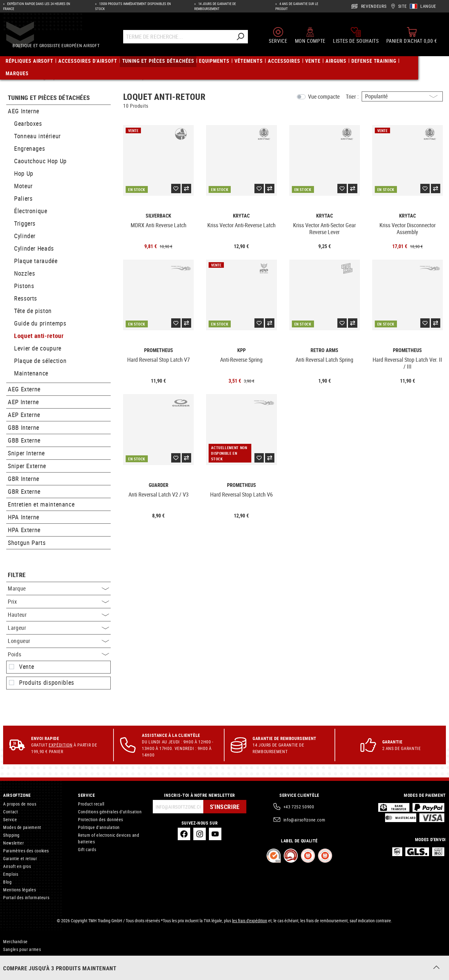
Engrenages (29, 148)
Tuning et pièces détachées (49, 98)
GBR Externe (24, 491)
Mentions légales (19, 890)
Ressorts (26, 298)
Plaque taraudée (36, 261)
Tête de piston (33, 311)
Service (10, 819)
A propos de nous (20, 804)
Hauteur (58, 615)
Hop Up (24, 173)
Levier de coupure (38, 348)
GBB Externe (24, 440)
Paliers (23, 198)
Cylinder (25, 236)
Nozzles (24, 273)
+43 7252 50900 (299, 807)
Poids (58, 654)
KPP (241, 350)
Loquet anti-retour (39, 336)
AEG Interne (24, 111)
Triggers (25, 223)
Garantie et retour (20, 858)
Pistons (24, 286)
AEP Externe (24, 415)
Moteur (23, 186)
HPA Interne (24, 517)
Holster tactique (18, 965)
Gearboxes (28, 123)
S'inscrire (225, 807)
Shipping (11, 835)
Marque (58, 588)
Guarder (159, 485)
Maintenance (31, 373)
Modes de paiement (22, 827)
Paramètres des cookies (26, 851)
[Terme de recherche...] (181, 38)
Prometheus (159, 350)
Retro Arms (324, 350)
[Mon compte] (310, 37)
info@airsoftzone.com (304, 820)
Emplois (11, 874)
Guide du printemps (40, 323)
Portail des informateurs (26, 897)
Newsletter (13, 843)
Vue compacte (324, 96)
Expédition (60, 745)
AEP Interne (23, 402)
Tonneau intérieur (37, 136)
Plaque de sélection (40, 361)
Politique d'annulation (99, 827)
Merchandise (15, 941)
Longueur (58, 641)
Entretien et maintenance (41, 504)
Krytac (241, 216)
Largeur (58, 628)
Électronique (31, 211)
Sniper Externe (27, 466)
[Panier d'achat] (412, 37)
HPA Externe (24, 530)
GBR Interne (24, 479)
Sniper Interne (26, 453)
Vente (27, 667)
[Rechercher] (243, 38)
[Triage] (402, 96)
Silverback (158, 216)
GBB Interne (24, 427)
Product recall (91, 804)
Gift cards (87, 849)
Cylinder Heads (34, 248)
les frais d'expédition (250, 921)
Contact (10, 812)
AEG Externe (24, 389)
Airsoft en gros (17, 866)
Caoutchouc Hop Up (40, 161)
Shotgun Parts (27, 543)
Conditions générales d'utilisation (110, 812)
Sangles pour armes (22, 949)
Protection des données (101, 819)
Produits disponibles (47, 683)
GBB (7, 957)
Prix (58, 601)
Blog (7, 882)
